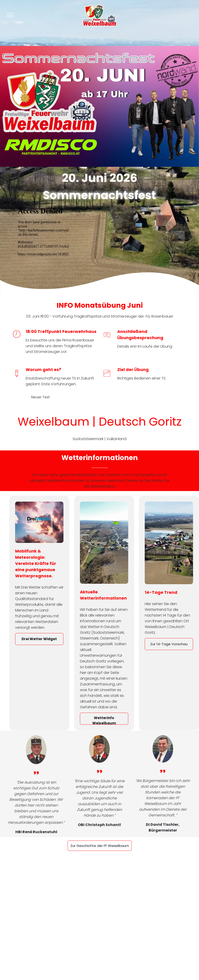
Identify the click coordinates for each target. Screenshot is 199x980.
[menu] (10, 15)
